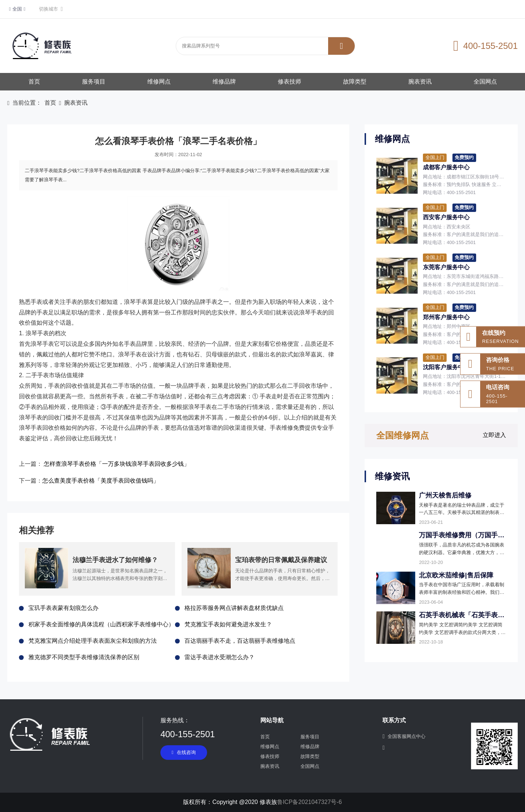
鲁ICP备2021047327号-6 (310, 802)
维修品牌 (224, 82)
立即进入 (494, 435)
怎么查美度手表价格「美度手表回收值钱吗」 (101, 481)
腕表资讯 (420, 82)
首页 (34, 82)
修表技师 (289, 82)
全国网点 (485, 82)
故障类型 (355, 82)
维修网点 (159, 82)
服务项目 (94, 82)
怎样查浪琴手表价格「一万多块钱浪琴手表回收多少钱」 (117, 464)
